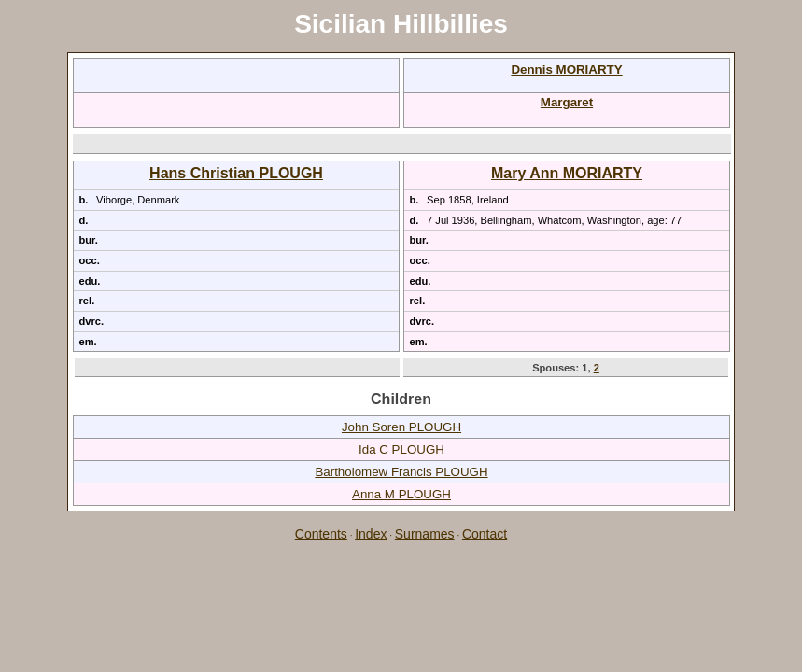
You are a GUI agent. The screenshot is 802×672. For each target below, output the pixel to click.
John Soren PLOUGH (401, 427)
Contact (485, 534)
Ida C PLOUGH (401, 449)
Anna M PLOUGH (401, 494)
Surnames (425, 534)
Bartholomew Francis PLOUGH (401, 472)
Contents (321, 534)
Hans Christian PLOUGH (236, 173)
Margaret (567, 102)
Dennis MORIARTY (566, 70)
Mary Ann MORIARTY (567, 173)
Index (371, 534)
